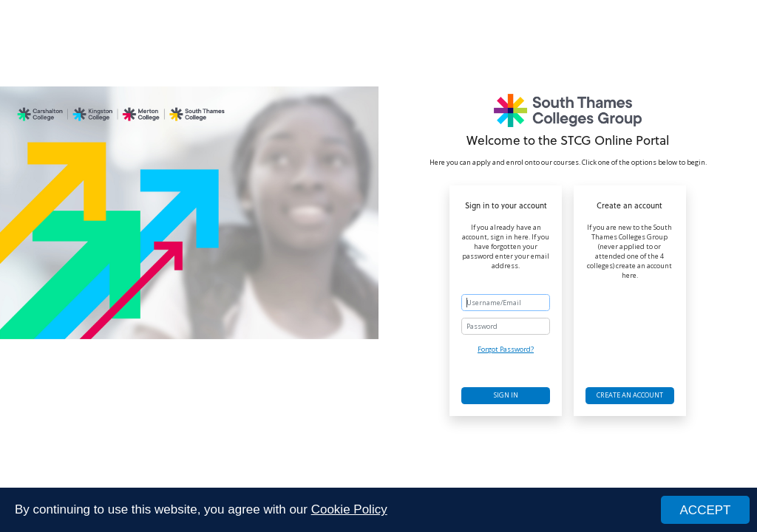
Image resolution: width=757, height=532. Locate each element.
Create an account (630, 395)
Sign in (506, 395)
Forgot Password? (506, 349)
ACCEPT (706, 510)
